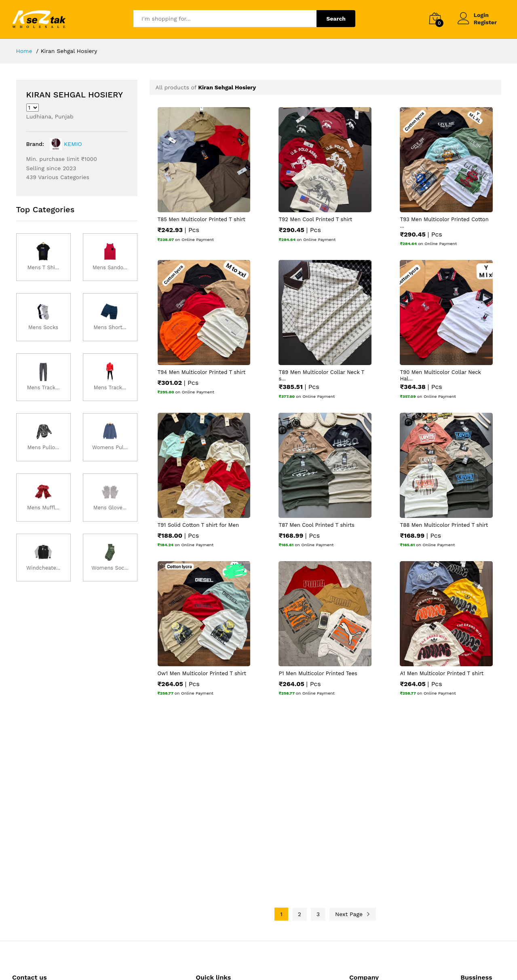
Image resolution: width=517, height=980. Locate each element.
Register (485, 22)
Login (481, 15)
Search (336, 19)
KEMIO (65, 144)
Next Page (353, 914)
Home (24, 51)
